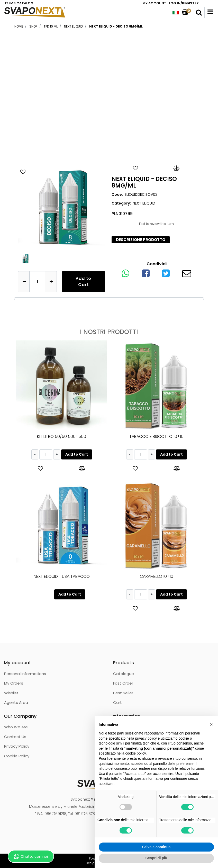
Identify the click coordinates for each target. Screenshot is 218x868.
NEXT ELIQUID (73, 26)
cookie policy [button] (136, 753)
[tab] (141, 240)
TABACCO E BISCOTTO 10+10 (156, 436)
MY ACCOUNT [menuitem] (154, 3)
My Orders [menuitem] (14, 683)
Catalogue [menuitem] (124, 674)
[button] (62, 207)
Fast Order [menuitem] (123, 683)
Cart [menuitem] (117, 702)
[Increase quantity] (51, 282)
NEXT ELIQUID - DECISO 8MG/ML (116, 26)
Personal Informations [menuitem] (25, 674)
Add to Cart (83, 282)
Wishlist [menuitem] (11, 693)
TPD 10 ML (51, 26)
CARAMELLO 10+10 (157, 576)
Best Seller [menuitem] (123, 693)
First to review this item (156, 224)
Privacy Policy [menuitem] (17, 746)
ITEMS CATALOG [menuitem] (19, 3)
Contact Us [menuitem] (15, 737)
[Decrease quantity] (24, 282)
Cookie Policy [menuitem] (17, 756)
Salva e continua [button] (156, 847)
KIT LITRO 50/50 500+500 (62, 436)
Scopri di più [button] (156, 858)
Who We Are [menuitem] (16, 727)
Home (19, 26)
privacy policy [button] (146, 738)
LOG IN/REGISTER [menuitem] (184, 3)
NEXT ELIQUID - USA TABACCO (62, 576)
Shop (33, 26)
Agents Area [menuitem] (16, 702)
